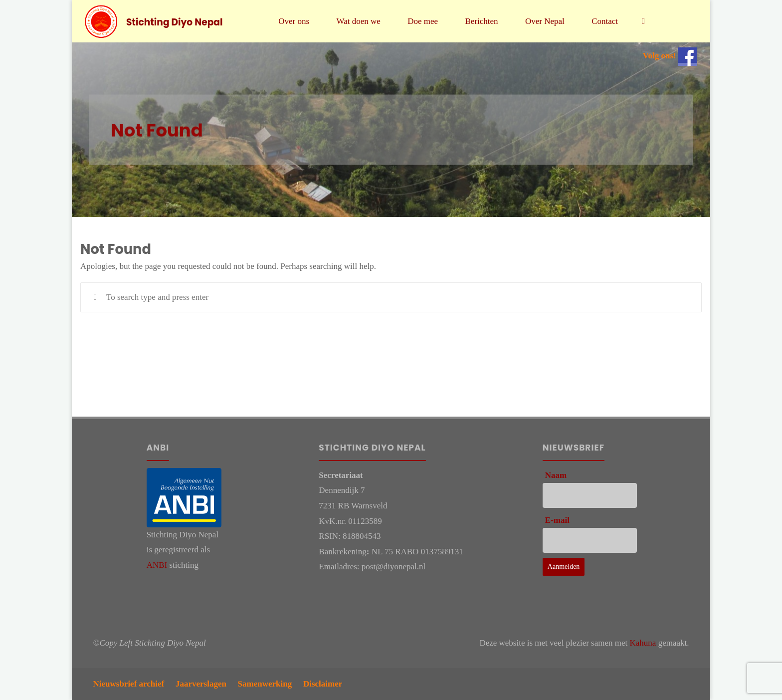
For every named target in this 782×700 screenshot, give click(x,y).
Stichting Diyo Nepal (175, 22)
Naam (556, 475)
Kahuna (643, 643)
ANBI (157, 565)
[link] (643, 21)
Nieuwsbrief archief (129, 684)
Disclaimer (323, 684)
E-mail (557, 520)
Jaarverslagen (201, 684)
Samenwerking (265, 684)
